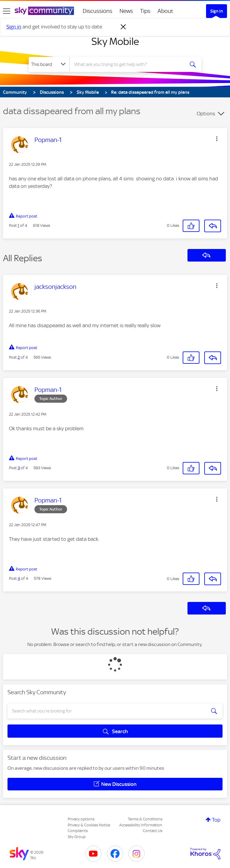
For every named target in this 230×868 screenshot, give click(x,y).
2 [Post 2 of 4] (19, 357)
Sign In (217, 11)
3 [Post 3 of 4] (19, 468)
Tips (145, 11)
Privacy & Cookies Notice (89, 825)
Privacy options (81, 819)
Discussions (97, 11)
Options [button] (206, 114)
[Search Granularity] (49, 64)
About (165, 11)
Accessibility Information (141, 825)
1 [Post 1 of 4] (18, 225)
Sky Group (77, 837)
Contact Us (153, 831)
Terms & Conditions (145, 819)
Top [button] (216, 820)
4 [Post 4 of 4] (19, 578)
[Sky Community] (44, 11)
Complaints (78, 831)
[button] (217, 139)
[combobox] (129, 64)
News (126, 11)
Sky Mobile (115, 41)
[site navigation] (7, 11)
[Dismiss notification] (123, 27)
